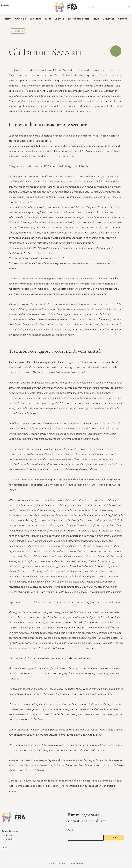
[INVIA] (114, 838)
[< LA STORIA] (18, 31)
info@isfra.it (7, 835)
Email (71, 830)
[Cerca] (106, 7)
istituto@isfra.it (9, 839)
